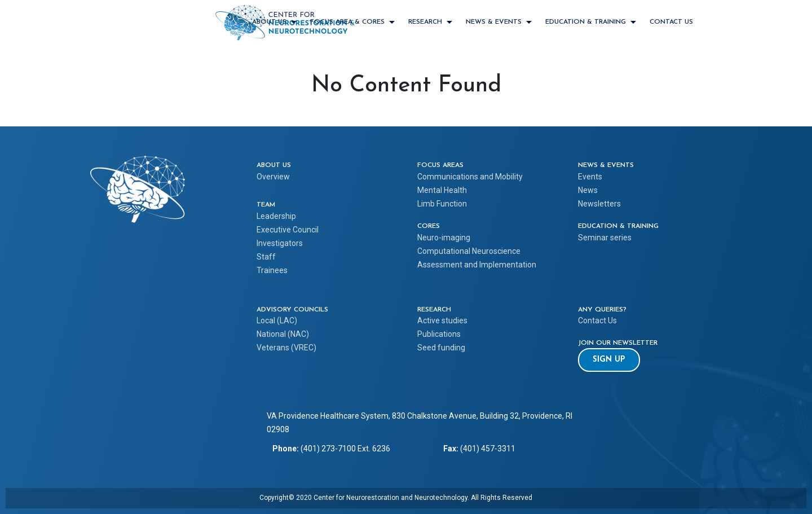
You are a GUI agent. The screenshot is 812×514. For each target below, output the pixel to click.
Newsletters (599, 204)
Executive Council (288, 230)
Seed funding (441, 348)
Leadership (276, 216)
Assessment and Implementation (477, 265)
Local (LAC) (277, 320)
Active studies (442, 320)
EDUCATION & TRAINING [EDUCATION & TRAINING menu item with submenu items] (586, 22)
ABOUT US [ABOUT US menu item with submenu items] (269, 22)
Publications (439, 334)
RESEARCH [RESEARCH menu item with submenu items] (425, 22)
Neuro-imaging (444, 238)
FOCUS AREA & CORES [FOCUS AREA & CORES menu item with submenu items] (347, 22)
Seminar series (605, 238)
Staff (266, 257)
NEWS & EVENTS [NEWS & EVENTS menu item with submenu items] (494, 22)
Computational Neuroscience (469, 251)
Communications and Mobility (470, 177)
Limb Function (442, 204)
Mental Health (442, 190)
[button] (609, 360)
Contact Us (671, 22)
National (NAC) (283, 334)
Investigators (280, 243)
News (588, 190)
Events (590, 177)
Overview (273, 177)
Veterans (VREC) (286, 348)
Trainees (272, 270)
